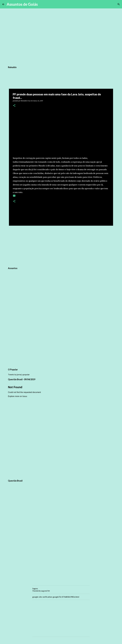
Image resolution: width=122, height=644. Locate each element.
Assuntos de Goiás (22, 4)
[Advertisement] (61, 246)
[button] (14, 106)
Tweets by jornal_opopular (19, 374)
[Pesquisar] (41, 4)
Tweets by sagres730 (41, 591)
